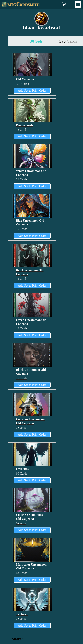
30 (36, 41)
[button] (78, 4)
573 (68, 41)
